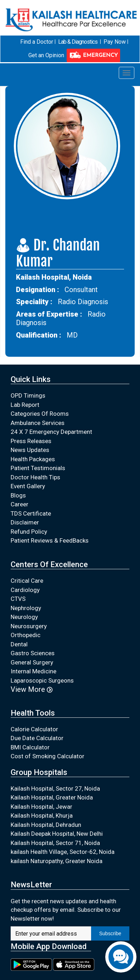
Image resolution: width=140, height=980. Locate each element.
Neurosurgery (29, 626)
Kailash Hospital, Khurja (42, 815)
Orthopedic (26, 635)
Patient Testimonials (38, 468)
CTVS (18, 599)
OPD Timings (28, 395)
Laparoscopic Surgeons (42, 680)
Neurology (24, 617)
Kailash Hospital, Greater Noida (52, 797)
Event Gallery (28, 486)
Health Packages (33, 459)
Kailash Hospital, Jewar (41, 806)
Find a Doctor (37, 42)
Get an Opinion (46, 55)
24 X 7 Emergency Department (51, 432)
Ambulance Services (38, 422)
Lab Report (25, 404)
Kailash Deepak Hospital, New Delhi (57, 834)
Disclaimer (25, 522)
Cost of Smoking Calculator (47, 756)
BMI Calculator (30, 747)
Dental (19, 644)
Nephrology (26, 608)
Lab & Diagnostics (78, 42)
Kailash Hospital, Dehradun (46, 824)
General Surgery (32, 662)
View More (32, 689)
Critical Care (27, 581)
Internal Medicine (33, 671)
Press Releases (31, 441)
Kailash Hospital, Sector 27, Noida (55, 788)
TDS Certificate (31, 513)
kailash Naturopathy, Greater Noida (57, 861)
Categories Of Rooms (40, 414)
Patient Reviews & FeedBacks (50, 540)
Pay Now (115, 42)
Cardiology (25, 589)
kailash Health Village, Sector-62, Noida (63, 852)
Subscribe (110, 933)
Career (19, 504)
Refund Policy (29, 531)
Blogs (18, 495)
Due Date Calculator (37, 738)
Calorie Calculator (34, 729)
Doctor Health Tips (35, 477)
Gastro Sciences (33, 653)
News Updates (30, 450)
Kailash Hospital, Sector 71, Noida (55, 842)
